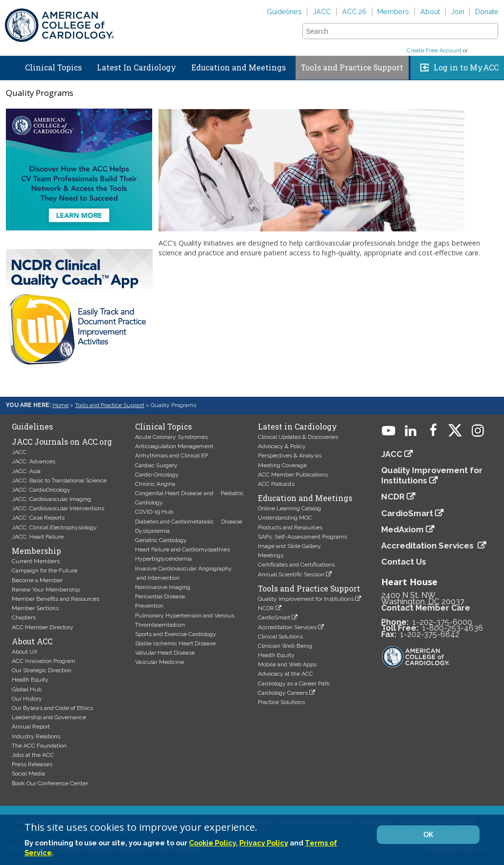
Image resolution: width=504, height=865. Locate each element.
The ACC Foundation (39, 746)
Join (458, 11)
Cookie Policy (212, 843)
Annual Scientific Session (291, 574)
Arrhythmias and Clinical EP (172, 455)
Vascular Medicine (160, 662)
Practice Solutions (281, 702)
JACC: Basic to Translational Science (59, 480)
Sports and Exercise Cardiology (176, 634)
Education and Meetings (239, 68)
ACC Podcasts (276, 484)
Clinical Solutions (280, 637)
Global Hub (27, 689)
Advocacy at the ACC (286, 674)
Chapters (24, 617)
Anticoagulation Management (174, 446)
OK (428, 835)
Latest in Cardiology (298, 427)
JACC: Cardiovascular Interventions (58, 508)
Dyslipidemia (152, 531)
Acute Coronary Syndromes (172, 437)
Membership (36, 551)
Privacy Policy (264, 843)
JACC (322, 11)
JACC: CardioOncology (41, 490)
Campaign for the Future (45, 570)
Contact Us (404, 562)
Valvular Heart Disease (165, 653)
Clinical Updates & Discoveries (298, 437)
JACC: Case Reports (38, 518)
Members (393, 11)
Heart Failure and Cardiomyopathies (183, 549)
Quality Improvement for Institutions (306, 599)
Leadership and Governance (49, 717)
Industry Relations (36, 736)
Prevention (149, 606)
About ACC (32, 641)
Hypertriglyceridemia (163, 559)
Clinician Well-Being (285, 646)
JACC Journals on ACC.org (62, 442)
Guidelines (284, 11)
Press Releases (32, 764)
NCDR (266, 608)
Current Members (36, 561)
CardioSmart (274, 617)
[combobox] (394, 31)
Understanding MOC (285, 518)
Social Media (28, 774)
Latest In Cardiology (137, 68)
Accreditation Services (287, 627)
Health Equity (30, 680)
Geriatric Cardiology (161, 540)
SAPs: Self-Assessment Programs (302, 537)
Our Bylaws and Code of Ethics (52, 708)
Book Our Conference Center (50, 783)
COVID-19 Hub (154, 512)
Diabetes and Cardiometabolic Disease (189, 522)
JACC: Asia (26, 471)
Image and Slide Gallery (289, 546)
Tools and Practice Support (352, 68)
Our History (27, 699)
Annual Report (31, 727)
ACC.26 (354, 11)
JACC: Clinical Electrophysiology (54, 527)
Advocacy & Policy (282, 446)
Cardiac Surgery (156, 465)
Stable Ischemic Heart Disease (175, 643)
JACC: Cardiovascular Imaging (51, 499)
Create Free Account (434, 50)
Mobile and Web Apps (287, 664)
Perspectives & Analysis (290, 455)
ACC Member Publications (293, 475)
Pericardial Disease (160, 596)
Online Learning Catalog (289, 508)
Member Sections (35, 608)
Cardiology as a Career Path (294, 683)
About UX (25, 652)
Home (9, 66)
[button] (490, 31)
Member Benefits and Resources (56, 599)
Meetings (271, 555)
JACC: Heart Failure (38, 537)
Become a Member (37, 580)
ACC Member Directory (43, 627)
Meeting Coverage (282, 465)
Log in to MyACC (466, 68)
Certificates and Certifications (296, 565)
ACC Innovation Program (44, 661)
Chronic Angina (155, 484)
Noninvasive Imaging (163, 587)
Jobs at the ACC (33, 755)
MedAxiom (402, 529)
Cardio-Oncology (157, 475)
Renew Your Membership (46, 590)
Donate (487, 11)
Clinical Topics (53, 68)
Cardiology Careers (283, 693)
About (430, 11)
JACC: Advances (34, 461)
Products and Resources (290, 527)
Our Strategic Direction (42, 670)
